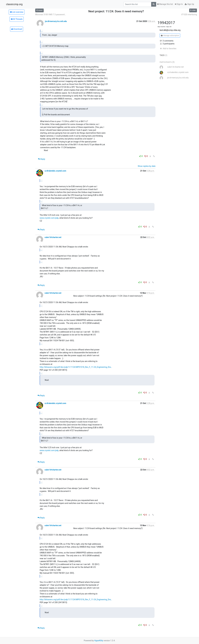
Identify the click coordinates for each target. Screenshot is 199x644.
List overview (17, 12)
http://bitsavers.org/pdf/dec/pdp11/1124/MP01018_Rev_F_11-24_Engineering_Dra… (76, 367)
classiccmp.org (14, 4)
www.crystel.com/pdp (49, 218)
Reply (42, 159)
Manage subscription (170, 36)
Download (17, 29)
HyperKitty (99, 641)
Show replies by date (147, 166)
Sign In (179, 4)
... (42, 31)
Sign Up (189, 4)
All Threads (17, 19)
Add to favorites (168, 49)
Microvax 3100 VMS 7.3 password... (51, 15)
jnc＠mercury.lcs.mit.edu (56, 21)
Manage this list (165, 4)
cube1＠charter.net (53, 237)
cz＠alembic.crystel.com (55, 171)
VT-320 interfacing (189, 15)
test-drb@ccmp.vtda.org (170, 30)
